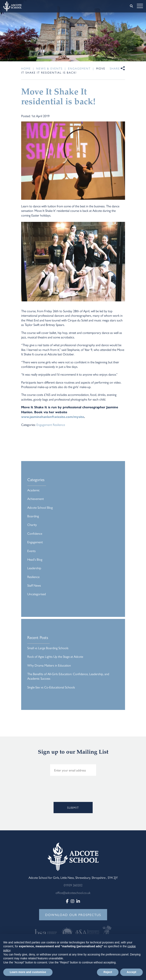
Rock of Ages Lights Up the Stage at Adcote (55, 656)
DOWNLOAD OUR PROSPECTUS (73, 915)
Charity (32, 525)
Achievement (36, 499)
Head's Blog (35, 559)
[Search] (131, 6)
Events (31, 551)
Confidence (35, 533)
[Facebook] (67, 901)
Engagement (44, 425)
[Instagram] (72, 901)
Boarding (33, 516)
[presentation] (34, 795)
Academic (33, 490)
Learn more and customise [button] (28, 972)
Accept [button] (131, 972)
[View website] (47, 932)
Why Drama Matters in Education (49, 665)
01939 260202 (73, 885)
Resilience (59, 425)
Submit (73, 807)
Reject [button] (108, 972)
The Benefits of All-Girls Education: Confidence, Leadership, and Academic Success (68, 676)
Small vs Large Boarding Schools (48, 648)
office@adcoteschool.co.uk (73, 893)
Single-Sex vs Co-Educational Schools (51, 687)
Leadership (34, 568)
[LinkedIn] (78, 901)
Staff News (34, 585)
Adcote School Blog (40, 507)
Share (115, 68)
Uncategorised (37, 594)
